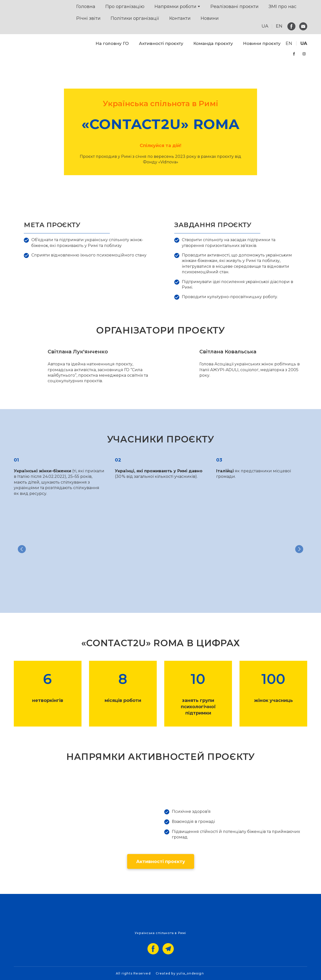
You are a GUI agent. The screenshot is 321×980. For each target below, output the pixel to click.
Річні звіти (88, 18)
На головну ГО (112, 43)
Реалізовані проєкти (234, 7)
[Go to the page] (22, 49)
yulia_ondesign (190, 973)
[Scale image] (60, 549)
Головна (86, 7)
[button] (291, 26)
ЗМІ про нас (283, 7)
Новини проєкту (262, 43)
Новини (210, 18)
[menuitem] (289, 43)
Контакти (180, 18)
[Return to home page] (25, 17)
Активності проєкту (161, 43)
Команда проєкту (213, 43)
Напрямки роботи (175, 7)
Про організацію (125, 7)
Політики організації (135, 18)
